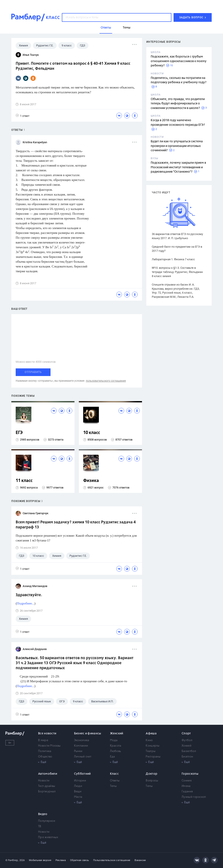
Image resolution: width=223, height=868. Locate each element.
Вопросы (152, 781)
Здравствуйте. (29, 595)
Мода (114, 740)
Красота (116, 746)
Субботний (82, 774)
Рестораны (153, 757)
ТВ (40, 826)
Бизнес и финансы (88, 734)
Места (78, 797)
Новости (44, 781)
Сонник (187, 781)
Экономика (82, 740)
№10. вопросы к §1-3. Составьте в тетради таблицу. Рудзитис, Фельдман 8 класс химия (177, 272)
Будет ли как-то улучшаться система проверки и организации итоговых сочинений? (177, 146)
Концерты (153, 746)
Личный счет (83, 757)
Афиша (151, 734)
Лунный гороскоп (194, 797)
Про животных (48, 837)
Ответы (115, 781)
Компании (81, 746)
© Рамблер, (12, 860)
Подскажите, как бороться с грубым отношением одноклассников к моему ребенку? (179, 61)
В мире (43, 740)
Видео (43, 814)
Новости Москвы (49, 746)
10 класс (92, 433)
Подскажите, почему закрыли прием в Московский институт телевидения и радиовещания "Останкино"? (178, 167)
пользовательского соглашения (106, 381)
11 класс (24, 481)
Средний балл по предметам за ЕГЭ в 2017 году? (177, 249)
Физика (91, 481)
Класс (114, 774)
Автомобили (48, 774)
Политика (45, 751)
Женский (117, 734)
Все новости (47, 734)
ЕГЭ (19, 433)
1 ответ (23, 116)
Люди (78, 786)
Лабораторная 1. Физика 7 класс (173, 259)
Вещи (78, 792)
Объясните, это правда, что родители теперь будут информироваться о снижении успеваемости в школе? (178, 104)
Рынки (78, 751)
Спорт (186, 734)
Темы (113, 786)
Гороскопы (190, 774)
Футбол (187, 740)
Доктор (151, 774)
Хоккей (187, 746)
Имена (186, 786)
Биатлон (187, 757)
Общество (45, 757)
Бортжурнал (47, 792)
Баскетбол (189, 751)
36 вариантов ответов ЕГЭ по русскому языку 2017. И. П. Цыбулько (177, 236)
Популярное (47, 821)
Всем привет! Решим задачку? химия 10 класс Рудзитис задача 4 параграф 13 (76, 525)
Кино (149, 740)
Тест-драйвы (47, 786)
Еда (112, 757)
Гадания (187, 792)
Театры (151, 751)
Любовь (116, 751)
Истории (80, 781)
